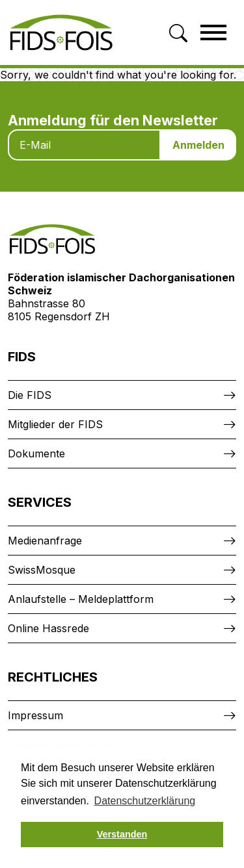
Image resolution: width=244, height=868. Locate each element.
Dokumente (36, 453)
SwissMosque (42, 570)
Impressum (35, 715)
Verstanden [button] (122, 834)
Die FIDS (30, 395)
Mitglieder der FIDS (55, 424)
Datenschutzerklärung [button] (145, 801)
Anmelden (198, 145)
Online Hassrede (48, 628)
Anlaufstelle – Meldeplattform (81, 599)
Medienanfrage (45, 541)
